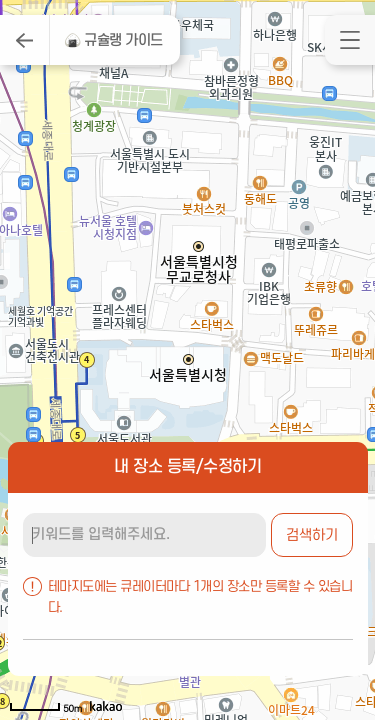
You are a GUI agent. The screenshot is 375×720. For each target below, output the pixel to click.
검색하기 (312, 535)
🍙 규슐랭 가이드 (113, 40)
